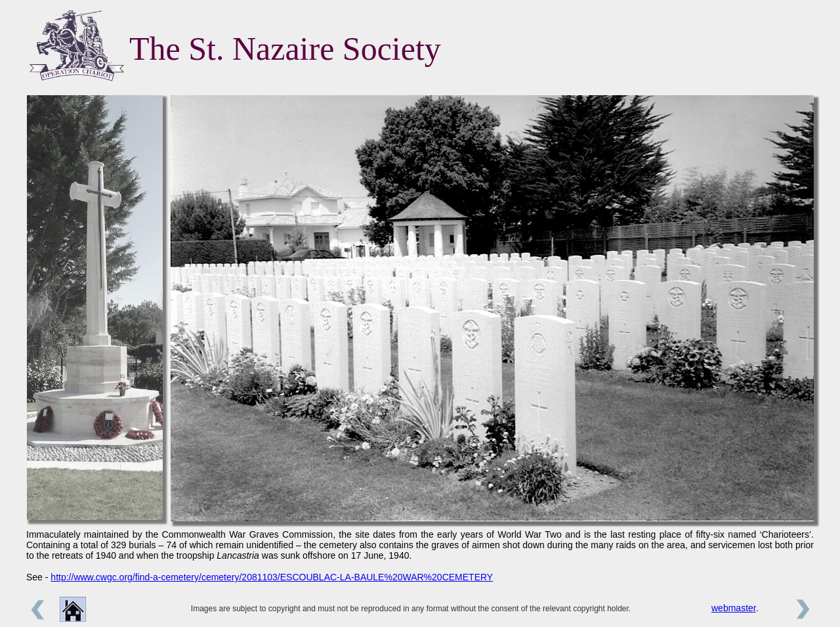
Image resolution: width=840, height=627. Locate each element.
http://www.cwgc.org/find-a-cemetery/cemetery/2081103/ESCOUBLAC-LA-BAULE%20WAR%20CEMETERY (272, 577)
